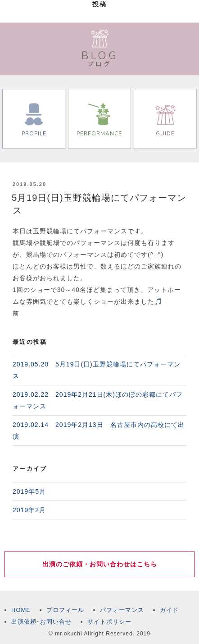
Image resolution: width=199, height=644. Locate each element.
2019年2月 (29, 510)
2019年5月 (29, 491)
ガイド (169, 610)
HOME (21, 610)
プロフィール (65, 610)
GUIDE (165, 120)
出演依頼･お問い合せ (41, 622)
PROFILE (34, 120)
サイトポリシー (109, 622)
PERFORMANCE (99, 120)
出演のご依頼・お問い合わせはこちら (100, 564)
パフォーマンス (122, 610)
